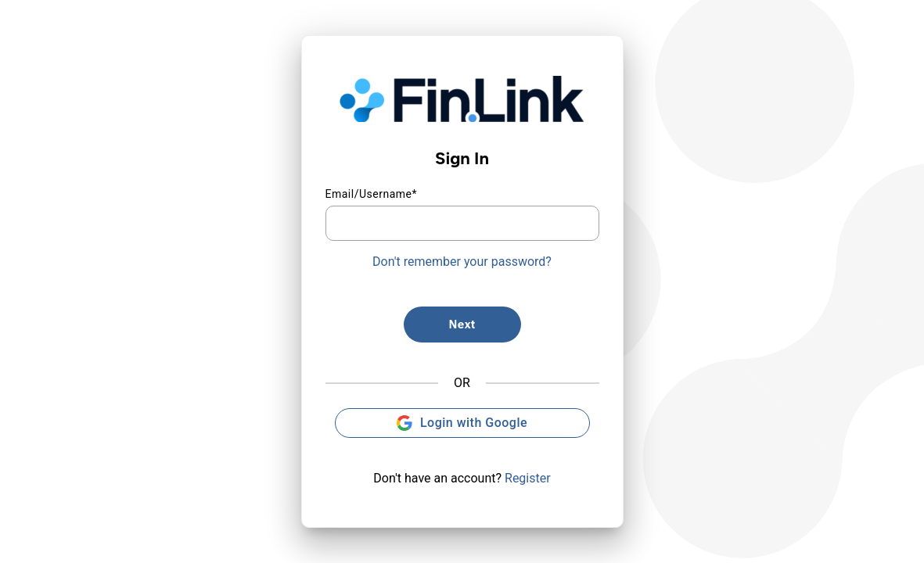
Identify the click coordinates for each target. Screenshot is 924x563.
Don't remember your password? (462, 262)
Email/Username (372, 194)
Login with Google (462, 423)
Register (528, 478)
